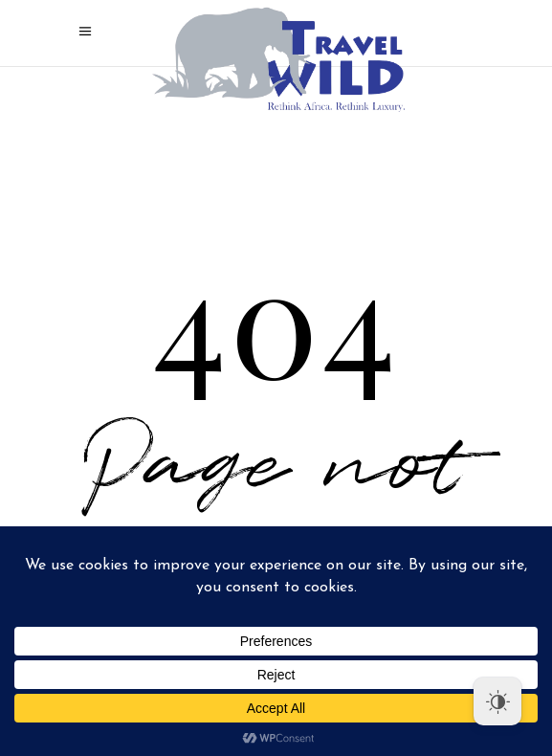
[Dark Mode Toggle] (497, 701)
